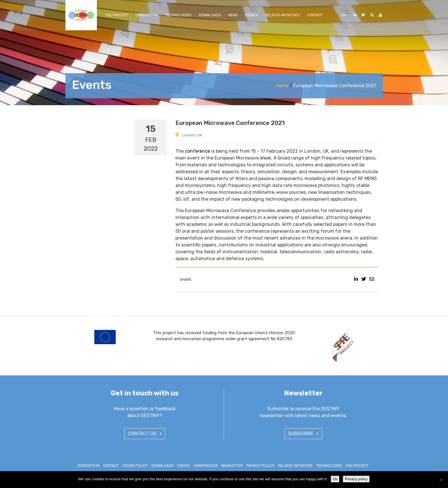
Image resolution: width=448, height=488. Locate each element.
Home (282, 86)
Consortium (147, 15)
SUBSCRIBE (303, 434)
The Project (117, 15)
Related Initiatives (282, 15)
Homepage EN (206, 466)
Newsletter (232, 466)
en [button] (344, 15)
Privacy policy (260, 466)
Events (252, 15)
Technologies (178, 15)
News (233, 15)
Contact (315, 15)
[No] (441, 480)
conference (197, 151)
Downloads (210, 15)
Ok (335, 479)
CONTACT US (145, 434)
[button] (370, 15)
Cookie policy (135, 466)
